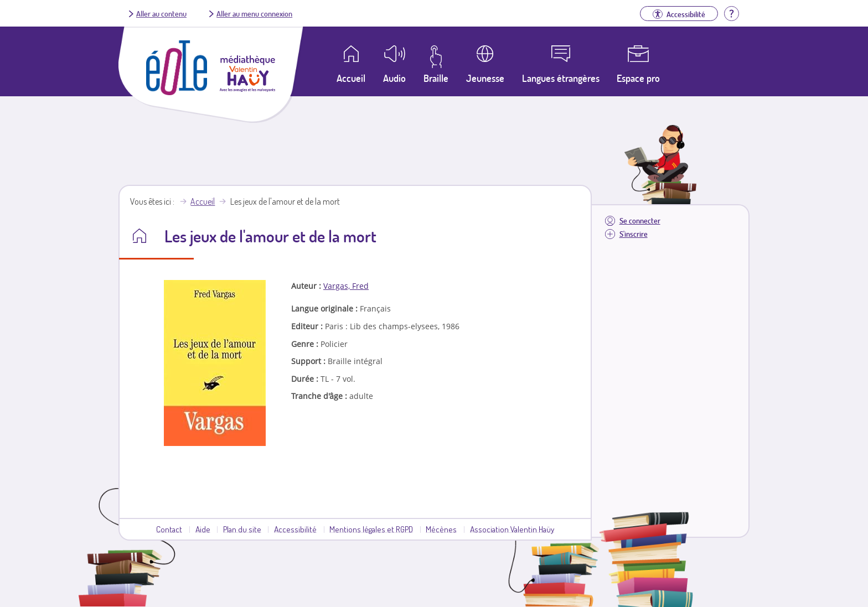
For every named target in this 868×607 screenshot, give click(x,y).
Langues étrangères (561, 78)
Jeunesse (485, 78)
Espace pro (638, 78)
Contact (169, 529)
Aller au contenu (161, 13)
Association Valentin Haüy (512, 529)
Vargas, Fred (346, 286)
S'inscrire (634, 234)
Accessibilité (295, 529)
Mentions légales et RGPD (371, 529)
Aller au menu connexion (254, 13)
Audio (394, 78)
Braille (436, 78)
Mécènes (441, 529)
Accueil (203, 201)
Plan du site (242, 529)
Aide (203, 529)
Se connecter (640, 221)
